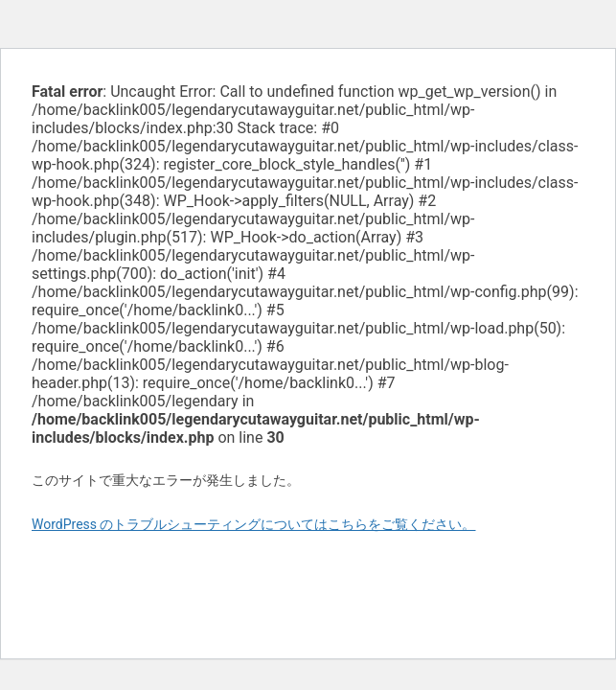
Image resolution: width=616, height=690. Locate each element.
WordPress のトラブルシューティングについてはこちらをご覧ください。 (254, 524)
